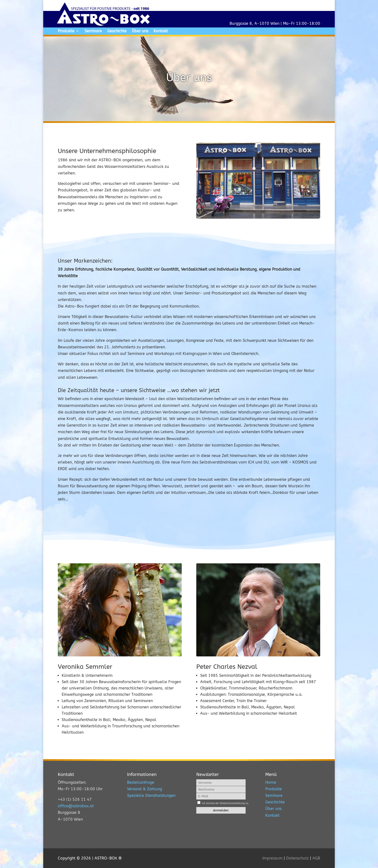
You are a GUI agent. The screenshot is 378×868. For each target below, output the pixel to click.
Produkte (66, 31)
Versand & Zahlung (145, 789)
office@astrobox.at (76, 806)
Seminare (93, 31)
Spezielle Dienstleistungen (151, 795)
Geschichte (117, 31)
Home (271, 782)
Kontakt (161, 31)
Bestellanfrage (141, 782)
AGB (316, 858)
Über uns (140, 31)
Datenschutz (297, 858)
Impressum (272, 858)
